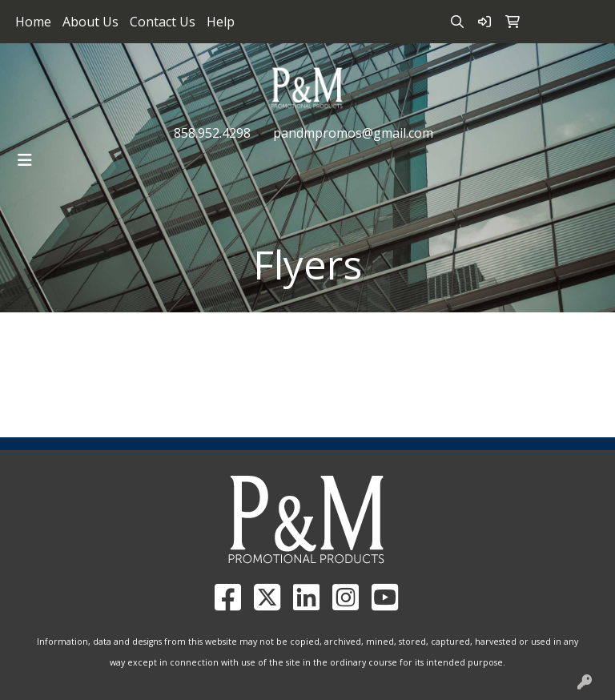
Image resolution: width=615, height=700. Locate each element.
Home (33, 22)
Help (221, 22)
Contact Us (163, 22)
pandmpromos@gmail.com (353, 133)
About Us (90, 22)
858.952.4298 (212, 133)
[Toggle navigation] (25, 160)
